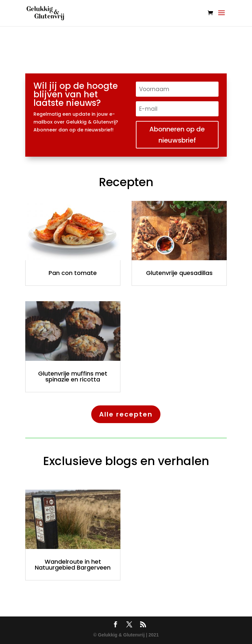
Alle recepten (126, 414)
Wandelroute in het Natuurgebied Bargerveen (73, 565)
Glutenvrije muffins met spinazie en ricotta (73, 376)
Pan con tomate (73, 273)
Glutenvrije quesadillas (179, 273)
